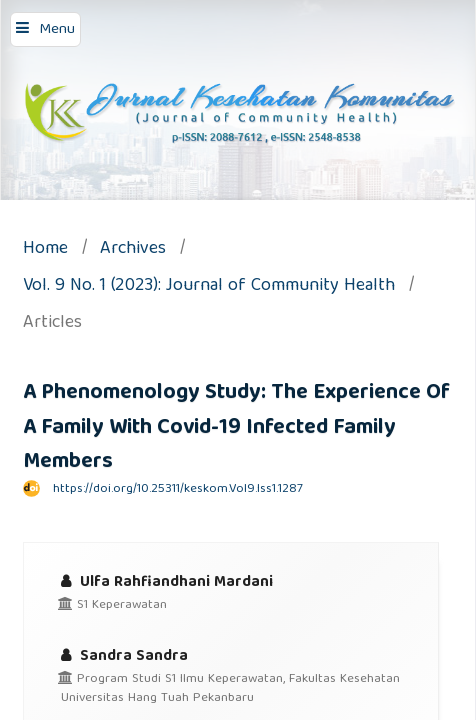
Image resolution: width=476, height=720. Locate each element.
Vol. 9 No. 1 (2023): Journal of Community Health (209, 287)
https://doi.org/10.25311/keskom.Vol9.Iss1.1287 (178, 489)
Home (45, 250)
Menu (57, 30)
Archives (133, 250)
